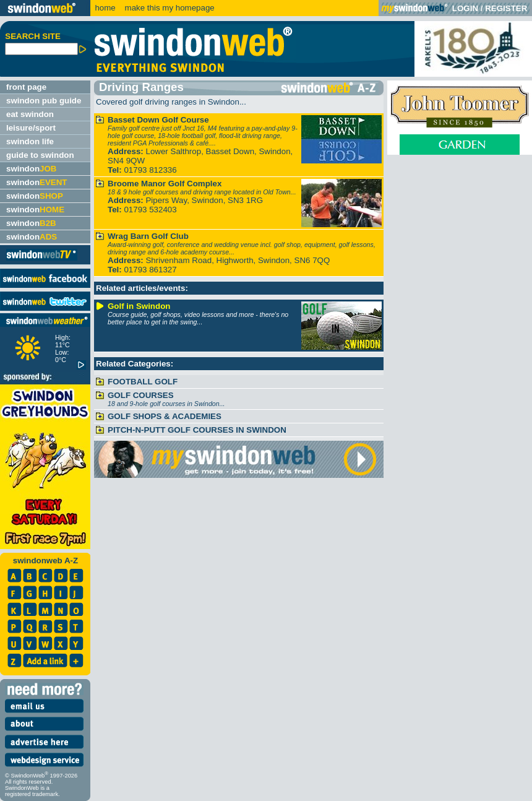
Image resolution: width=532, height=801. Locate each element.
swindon (31, 169)
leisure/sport (31, 128)
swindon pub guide (44, 101)
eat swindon (30, 114)
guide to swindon (40, 155)
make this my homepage (169, 8)
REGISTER (506, 8)
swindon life (30, 141)
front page (26, 87)
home (105, 8)
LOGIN (465, 8)
